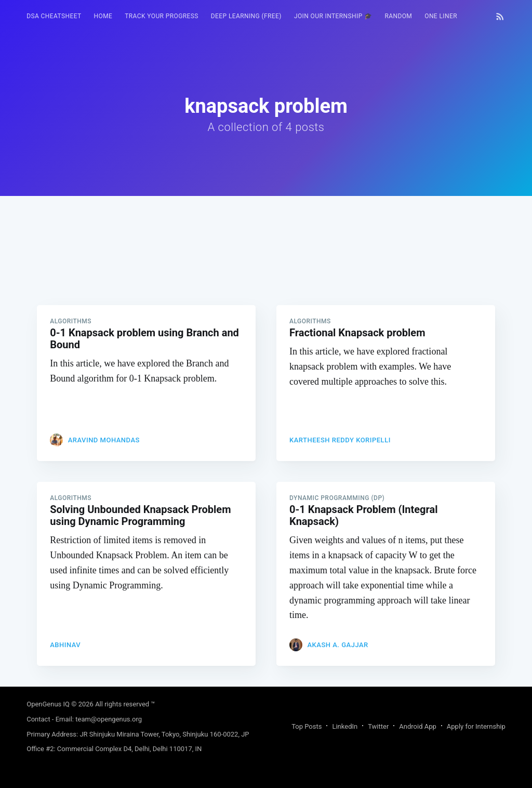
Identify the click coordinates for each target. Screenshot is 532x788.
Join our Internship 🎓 (333, 16)
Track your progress (162, 16)
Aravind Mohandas (104, 440)
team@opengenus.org (109, 719)
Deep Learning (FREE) (246, 16)
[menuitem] (54, 16)
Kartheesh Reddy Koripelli (340, 440)
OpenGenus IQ (48, 704)
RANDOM (398, 16)
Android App (417, 726)
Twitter (378, 726)
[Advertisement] (266, 269)
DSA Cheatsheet (54, 16)
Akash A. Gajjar (337, 645)
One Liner (441, 16)
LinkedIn (345, 726)
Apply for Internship (476, 726)
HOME (103, 16)
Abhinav (65, 645)
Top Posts (307, 726)
